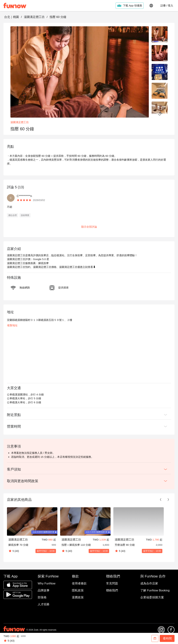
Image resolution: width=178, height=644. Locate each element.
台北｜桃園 (12, 17)
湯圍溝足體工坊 (34, 17)
